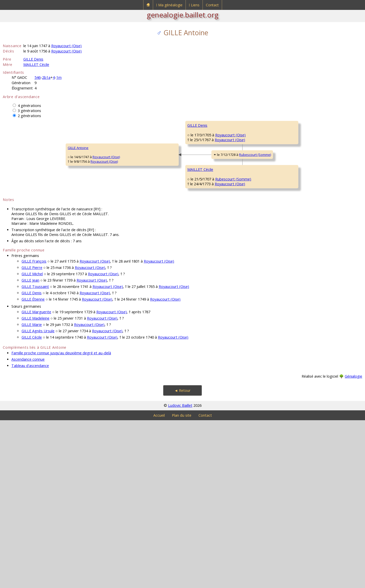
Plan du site (182, 583)
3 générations (29, 111)
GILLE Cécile (32, 505)
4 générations (29, 106)
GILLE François (34, 429)
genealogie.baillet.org (183, 15)
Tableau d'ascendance (30, 533)
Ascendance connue (28, 527)
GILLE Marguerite (36, 480)
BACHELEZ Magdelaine (205, 201)
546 (38, 77)
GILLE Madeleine (35, 486)
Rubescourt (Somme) (150, 240)
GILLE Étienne (198, 140)
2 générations (29, 116)
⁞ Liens (194, 5)
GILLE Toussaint (35, 454)
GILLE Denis (33, 59)
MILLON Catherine (292, 156)
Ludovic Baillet (180, 573)
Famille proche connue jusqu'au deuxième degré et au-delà (61, 521)
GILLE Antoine (16, 232)
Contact (212, 5)
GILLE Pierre (32, 435)
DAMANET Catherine (294, 277)
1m (59, 77)
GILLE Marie (32, 492)
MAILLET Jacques (200, 262)
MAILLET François (291, 247)
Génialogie (353, 544)
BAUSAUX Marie (199, 323)
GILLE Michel (32, 442)
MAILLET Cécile (36, 65)
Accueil (159, 583)
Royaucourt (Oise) (66, 46)
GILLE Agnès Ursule (38, 499)
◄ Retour (182, 558)
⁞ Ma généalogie (169, 5)
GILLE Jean (30, 448)
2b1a (46, 77)
